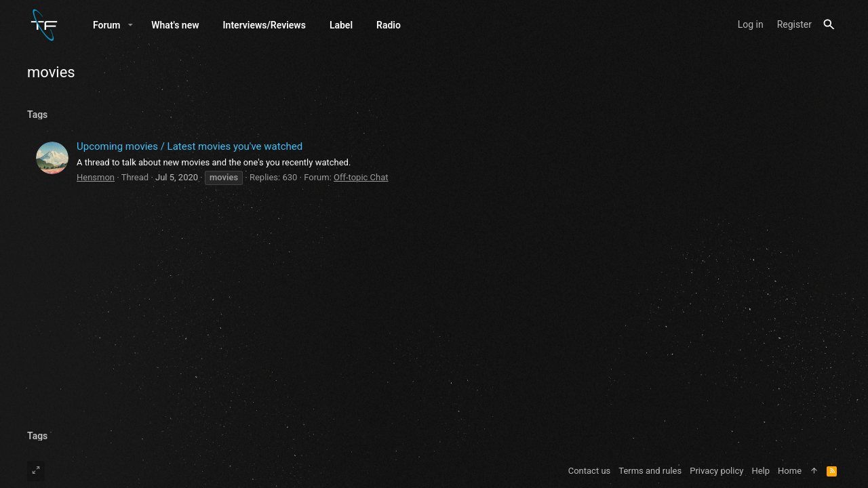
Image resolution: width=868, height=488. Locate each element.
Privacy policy (716, 471)
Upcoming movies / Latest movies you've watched (190, 146)
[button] (131, 25)
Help (761, 471)
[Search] (829, 25)
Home (790, 471)
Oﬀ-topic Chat (361, 177)
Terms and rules (650, 471)
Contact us (590, 471)
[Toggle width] (36, 471)
